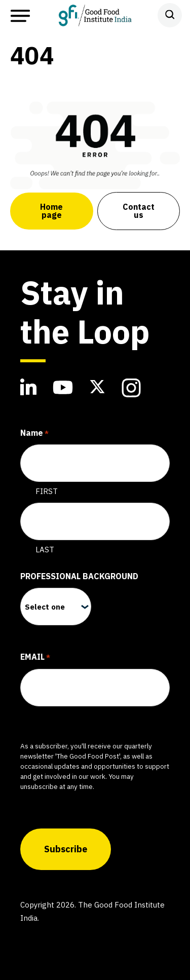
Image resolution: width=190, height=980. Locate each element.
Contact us (139, 211)
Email (35, 658)
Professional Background (79, 576)
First (47, 491)
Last (45, 550)
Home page (51, 211)
